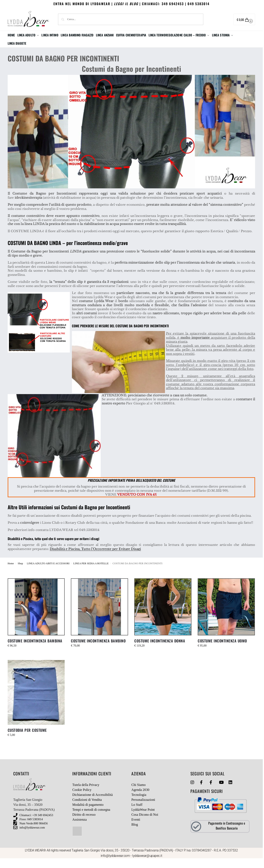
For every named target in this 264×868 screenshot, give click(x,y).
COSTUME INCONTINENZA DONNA (160, 649)
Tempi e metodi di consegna (91, 818)
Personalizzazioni (143, 808)
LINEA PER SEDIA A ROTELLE (91, 572)
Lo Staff (137, 813)
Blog (135, 833)
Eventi (136, 828)
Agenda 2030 (140, 798)
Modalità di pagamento (88, 813)
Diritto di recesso (84, 823)
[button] (244, 19)
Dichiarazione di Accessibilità (93, 803)
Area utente (217, 20)
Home (11, 572)
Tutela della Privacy (86, 793)
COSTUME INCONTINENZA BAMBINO (98, 649)
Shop (20, 572)
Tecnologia (139, 803)
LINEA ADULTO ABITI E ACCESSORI (48, 572)
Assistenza (79, 828)
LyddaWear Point (143, 818)
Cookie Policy (82, 798)
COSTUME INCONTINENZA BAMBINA (35, 649)
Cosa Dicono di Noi (145, 823)
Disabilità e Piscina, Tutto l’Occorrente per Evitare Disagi (95, 557)
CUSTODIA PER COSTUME (27, 738)
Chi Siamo (139, 793)
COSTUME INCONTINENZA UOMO (222, 649)
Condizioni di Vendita (87, 808)
